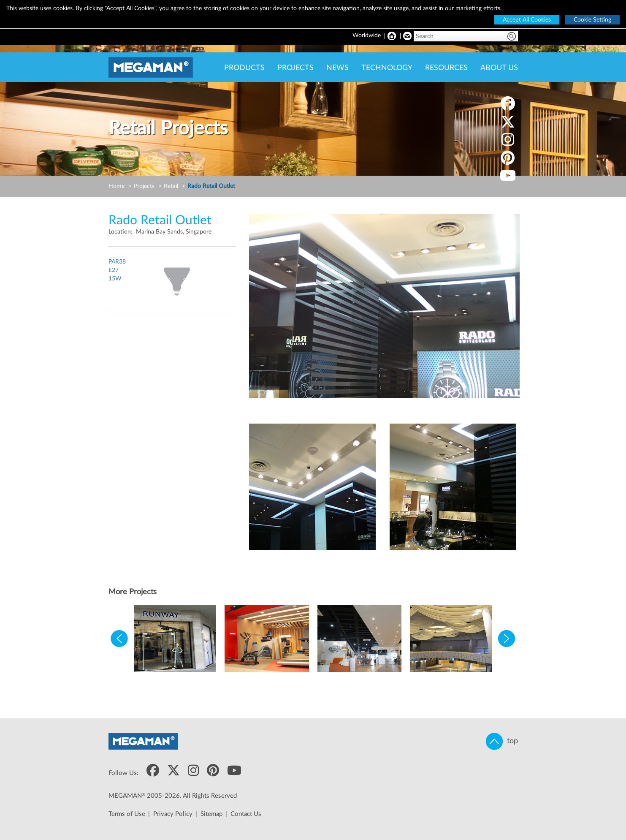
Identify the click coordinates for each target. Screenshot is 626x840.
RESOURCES (446, 68)
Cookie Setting (592, 20)
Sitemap (211, 814)
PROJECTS (295, 68)
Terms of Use (127, 814)
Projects (144, 186)
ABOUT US (499, 68)
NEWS (337, 68)
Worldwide (367, 35)
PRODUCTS (244, 68)
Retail (171, 186)
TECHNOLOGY (387, 68)
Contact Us (246, 814)
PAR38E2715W (117, 270)
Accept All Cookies (527, 20)
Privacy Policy (173, 814)
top (502, 741)
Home (117, 186)
